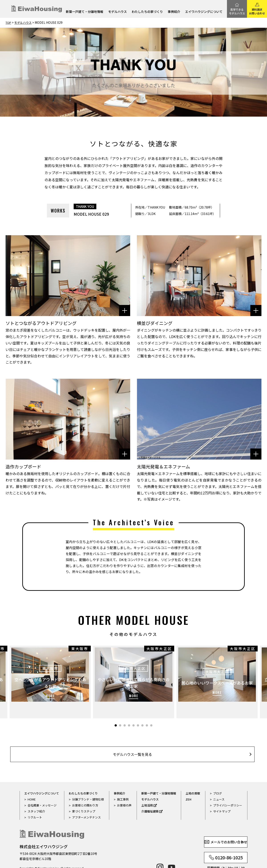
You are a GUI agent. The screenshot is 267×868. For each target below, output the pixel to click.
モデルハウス (117, 12)
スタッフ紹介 (36, 800)
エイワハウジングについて (204, 12)
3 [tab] (125, 712)
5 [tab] (133, 712)
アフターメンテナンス (86, 806)
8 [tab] (147, 712)
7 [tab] (142, 712)
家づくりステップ (84, 800)
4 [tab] (129, 712)
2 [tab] (120, 712)
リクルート (35, 806)
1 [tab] (116, 712)
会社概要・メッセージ (42, 794)
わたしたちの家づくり (147, 12)
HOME (32, 788)
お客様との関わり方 (85, 794)
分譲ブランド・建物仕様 (88, 788)
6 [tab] (138, 712)
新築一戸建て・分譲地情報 (85, 12)
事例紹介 (174, 12)
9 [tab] (151, 712)
